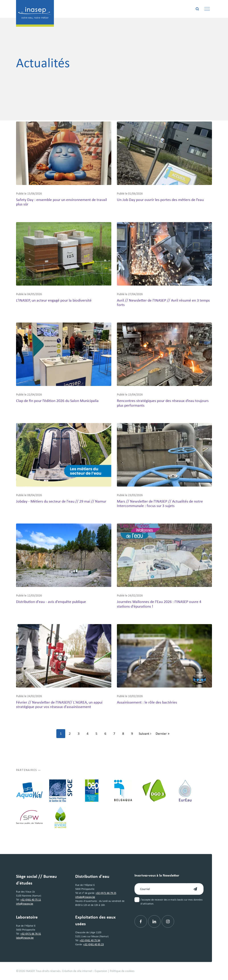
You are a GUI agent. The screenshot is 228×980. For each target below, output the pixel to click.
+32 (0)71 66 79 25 (106, 893)
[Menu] (207, 9)
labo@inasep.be (25, 938)
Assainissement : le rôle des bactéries (147, 702)
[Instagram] (168, 921)
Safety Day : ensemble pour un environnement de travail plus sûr (61, 202)
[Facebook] (141, 921)
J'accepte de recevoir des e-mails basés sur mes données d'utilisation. (172, 902)
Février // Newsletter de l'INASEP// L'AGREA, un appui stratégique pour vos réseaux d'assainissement (59, 704)
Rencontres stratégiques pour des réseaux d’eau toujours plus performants (163, 403)
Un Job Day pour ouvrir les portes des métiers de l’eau (160, 200)
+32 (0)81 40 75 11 (31, 900)
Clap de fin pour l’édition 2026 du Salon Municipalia (57, 401)
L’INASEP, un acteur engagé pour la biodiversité (54, 300)
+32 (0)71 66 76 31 (31, 934)
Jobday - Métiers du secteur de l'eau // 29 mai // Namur (61, 501)
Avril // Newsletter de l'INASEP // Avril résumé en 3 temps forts (163, 302)
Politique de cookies (122, 971)
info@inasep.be (25, 904)
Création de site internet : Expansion (84, 971)
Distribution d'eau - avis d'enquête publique (51, 602)
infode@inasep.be (85, 897)
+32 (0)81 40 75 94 (90, 940)
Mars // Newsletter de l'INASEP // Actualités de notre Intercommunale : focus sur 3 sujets (160, 503)
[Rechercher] (197, 9)
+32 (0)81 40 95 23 (94, 944)
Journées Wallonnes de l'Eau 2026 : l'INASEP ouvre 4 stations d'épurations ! (159, 604)
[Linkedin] (154, 921)
